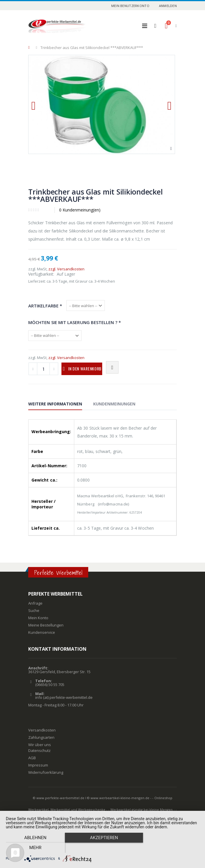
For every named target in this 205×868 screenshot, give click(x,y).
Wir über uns (40, 745)
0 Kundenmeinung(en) (80, 210)
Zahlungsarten (41, 737)
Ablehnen (35, 848)
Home (30, 48)
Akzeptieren (102, 848)
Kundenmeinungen (114, 404)
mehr (170, 848)
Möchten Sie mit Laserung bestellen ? (75, 322)
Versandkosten (42, 730)
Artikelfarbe (45, 306)
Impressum (38, 765)
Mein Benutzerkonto (130, 6)
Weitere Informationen (55, 404)
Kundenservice (42, 632)
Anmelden (168, 6)
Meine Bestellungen (46, 625)
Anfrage (35, 603)
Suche (34, 610)
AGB (32, 758)
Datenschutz (39, 750)
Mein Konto (38, 618)
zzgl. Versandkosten (66, 269)
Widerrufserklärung (46, 772)
